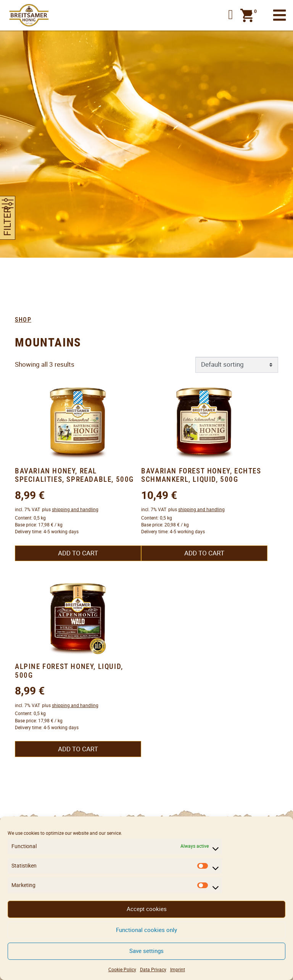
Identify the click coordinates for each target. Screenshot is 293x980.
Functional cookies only (146, 930)
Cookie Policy (122, 970)
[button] (231, 15)
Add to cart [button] (78, 553)
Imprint (178, 970)
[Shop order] (237, 365)
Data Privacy (153, 970)
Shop (23, 320)
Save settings (146, 951)
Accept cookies (147, 909)
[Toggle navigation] (279, 15)
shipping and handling (75, 509)
